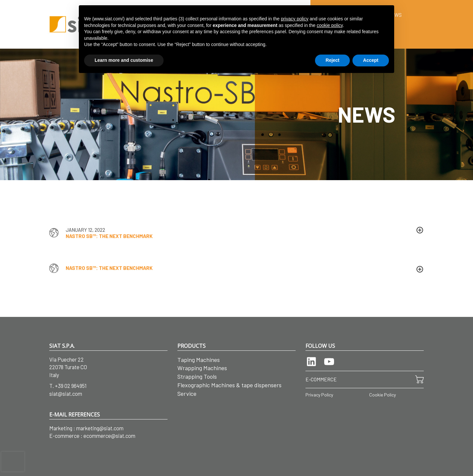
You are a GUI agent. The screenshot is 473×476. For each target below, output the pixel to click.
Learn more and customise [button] (124, 60)
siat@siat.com (66, 393)
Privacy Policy (319, 395)
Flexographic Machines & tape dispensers (229, 385)
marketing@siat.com (100, 428)
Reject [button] (332, 60)
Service (187, 393)
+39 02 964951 (71, 386)
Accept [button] (371, 60)
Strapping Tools (197, 376)
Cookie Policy (383, 395)
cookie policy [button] (330, 25)
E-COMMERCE (321, 379)
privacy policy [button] (295, 19)
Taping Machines (199, 360)
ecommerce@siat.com (109, 436)
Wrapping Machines (202, 368)
